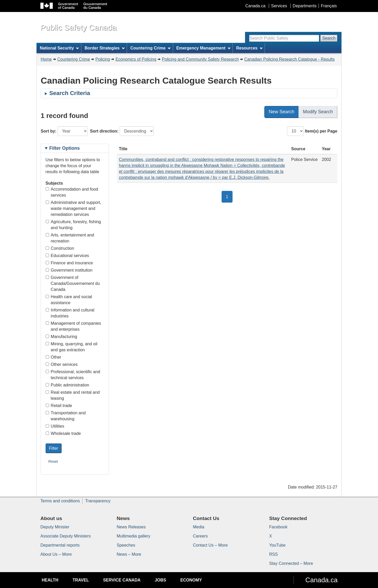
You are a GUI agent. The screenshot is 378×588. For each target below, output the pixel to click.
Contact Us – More (210, 545)
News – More (129, 554)
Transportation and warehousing (66, 416)
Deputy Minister (55, 527)
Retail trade (59, 406)
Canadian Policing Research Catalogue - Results (289, 59)
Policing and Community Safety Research (200, 59)
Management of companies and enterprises (73, 326)
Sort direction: (104, 131)
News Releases (131, 527)
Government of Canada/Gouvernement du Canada (73, 283)
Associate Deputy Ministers (66, 536)
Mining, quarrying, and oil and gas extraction (72, 347)
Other (53, 357)
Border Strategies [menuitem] (105, 48)
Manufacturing (61, 337)
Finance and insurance (69, 263)
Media (199, 527)
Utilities (55, 426)
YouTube (278, 545)
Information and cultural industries (70, 313)
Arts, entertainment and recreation (70, 238)
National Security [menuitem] (59, 48)
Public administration (68, 385)
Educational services (67, 256)
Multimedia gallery (134, 536)
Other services (62, 364)
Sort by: (48, 131)
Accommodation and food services (72, 192)
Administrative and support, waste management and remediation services (74, 208)
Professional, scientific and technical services (73, 375)
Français (329, 6)
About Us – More (56, 554)
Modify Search (318, 112)
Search (329, 38)
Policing (103, 59)
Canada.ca (255, 6)
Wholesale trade (63, 433)
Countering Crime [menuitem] (150, 48)
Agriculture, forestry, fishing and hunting (73, 225)
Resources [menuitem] (249, 48)
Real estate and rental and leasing (73, 395)
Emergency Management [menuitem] (203, 48)
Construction (60, 248)
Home (46, 59)
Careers (200, 536)
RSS (274, 554)
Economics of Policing (136, 59)
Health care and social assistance (69, 300)
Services (279, 6)
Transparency (98, 501)
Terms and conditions (60, 501)
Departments (305, 6)
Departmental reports (60, 545)
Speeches (126, 545)
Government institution (69, 270)
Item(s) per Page (321, 131)
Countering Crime (74, 59)
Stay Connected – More (291, 563)
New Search (282, 112)
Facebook (278, 527)
